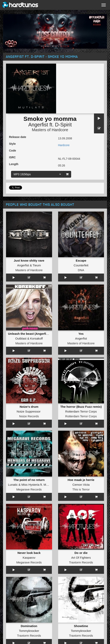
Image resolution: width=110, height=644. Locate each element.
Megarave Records (29, 489)
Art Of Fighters (81, 558)
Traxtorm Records (81, 562)
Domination (29, 626)
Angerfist (38, 125)
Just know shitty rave (29, 260)
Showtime (81, 626)
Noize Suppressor (29, 411)
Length (14, 164)
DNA (81, 270)
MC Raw (49, 485)
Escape (81, 260)
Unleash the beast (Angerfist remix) (33, 334)
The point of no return (29, 480)
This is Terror (81, 489)
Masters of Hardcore (50, 130)
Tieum (37, 265)
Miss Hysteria (30, 485)
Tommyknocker (29, 631)
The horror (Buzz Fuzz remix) (81, 407)
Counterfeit (81, 265)
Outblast (21, 338)
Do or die (81, 553)
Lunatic (13, 485)
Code (13, 151)
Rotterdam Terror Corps (81, 411)
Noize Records (29, 416)
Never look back (29, 553)
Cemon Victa (81, 485)
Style (12, 144)
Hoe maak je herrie (81, 480)
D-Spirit (63, 125)
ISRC (12, 157)
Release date (18, 137)
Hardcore (64, 145)
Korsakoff (36, 338)
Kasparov (29, 558)
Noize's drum (29, 407)
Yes (81, 334)
